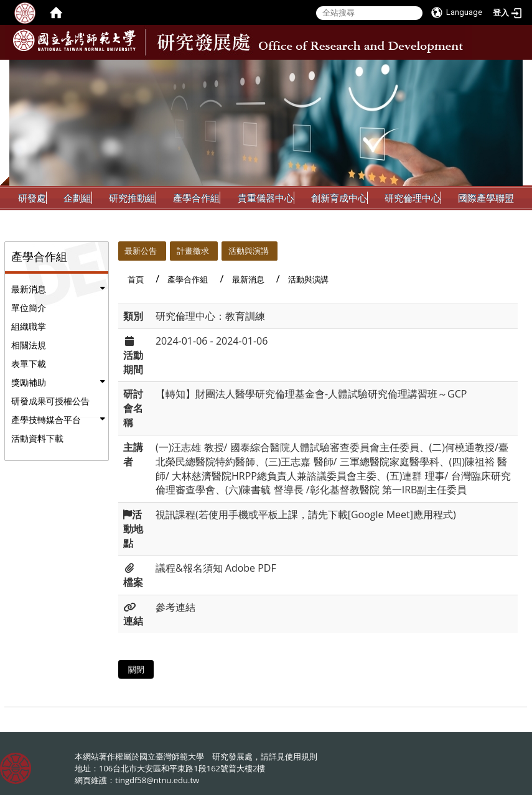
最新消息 (29, 289)
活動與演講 (249, 251)
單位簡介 (29, 308)
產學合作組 (196, 198)
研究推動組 (132, 198)
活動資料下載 (37, 438)
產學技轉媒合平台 (46, 420)
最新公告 (141, 251)
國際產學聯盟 (486, 198)
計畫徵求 (193, 251)
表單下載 (29, 364)
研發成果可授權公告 (50, 401)
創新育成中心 (339, 198)
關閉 (136, 669)
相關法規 (29, 345)
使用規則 (301, 756)
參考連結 (175, 607)
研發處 (32, 198)
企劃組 (77, 198)
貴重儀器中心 (266, 198)
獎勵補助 (29, 382)
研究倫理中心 (413, 198)
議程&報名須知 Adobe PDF (216, 568)
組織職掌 (29, 326)
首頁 (136, 279)
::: (512, 69)
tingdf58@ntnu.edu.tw (157, 780)
